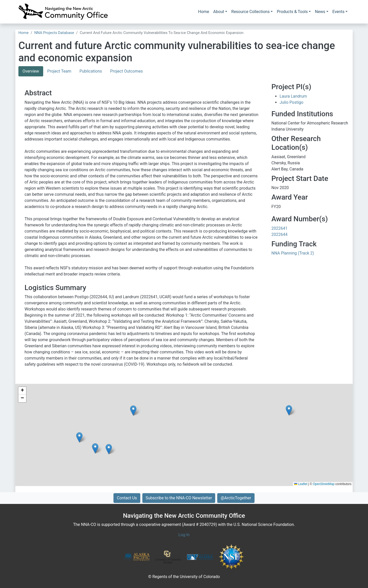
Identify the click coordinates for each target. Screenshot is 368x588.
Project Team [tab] (59, 71)
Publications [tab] (91, 71)
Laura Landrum (293, 96)
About (219, 12)
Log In (184, 535)
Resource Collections (250, 12)
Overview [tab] (31, 71)
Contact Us (127, 498)
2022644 (279, 234)
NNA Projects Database (54, 33)
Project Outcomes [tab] (126, 71)
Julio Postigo (291, 102)
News (320, 12)
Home (204, 12)
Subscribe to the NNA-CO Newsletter (179, 498)
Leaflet (301, 484)
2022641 (279, 228)
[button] (109, 449)
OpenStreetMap (324, 484)
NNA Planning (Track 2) (293, 253)
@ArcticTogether (236, 498)
